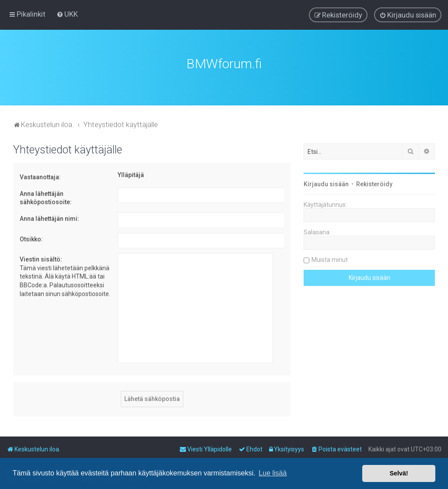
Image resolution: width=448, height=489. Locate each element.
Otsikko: (31, 237)
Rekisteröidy (374, 182)
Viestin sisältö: (41, 257)
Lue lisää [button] (273, 473)
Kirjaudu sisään (326, 182)
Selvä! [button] (399, 473)
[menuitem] (67, 14)
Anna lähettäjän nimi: (49, 217)
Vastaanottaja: (40, 175)
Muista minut (330, 258)
